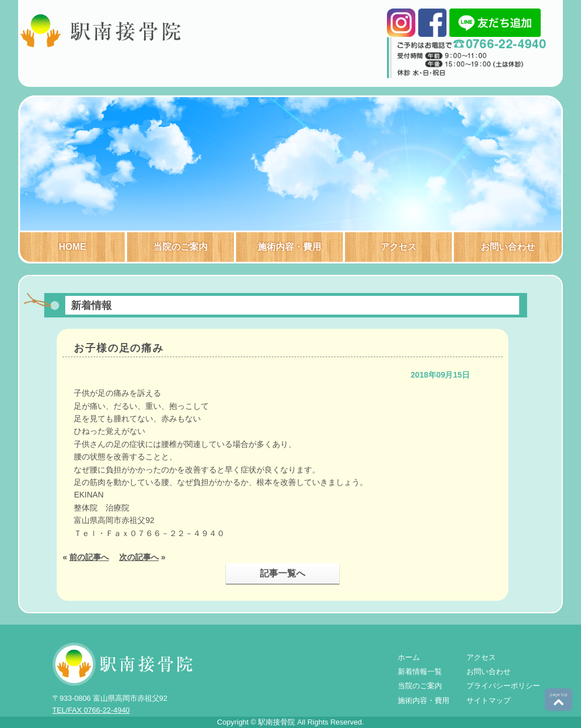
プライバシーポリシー (503, 686)
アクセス (398, 247)
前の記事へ (89, 557)
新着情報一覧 (420, 671)
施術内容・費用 (289, 247)
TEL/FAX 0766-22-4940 (91, 710)
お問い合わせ (508, 247)
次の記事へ (139, 557)
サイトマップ (489, 700)
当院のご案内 (180, 247)
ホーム (409, 657)
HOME (73, 247)
